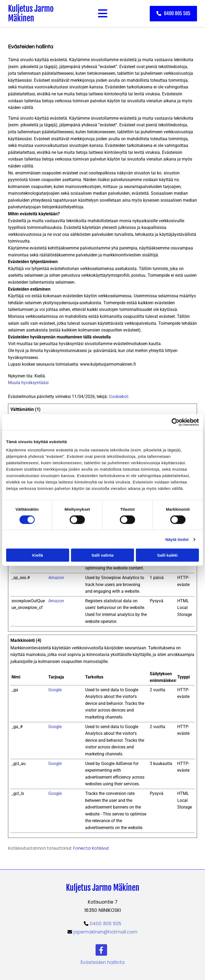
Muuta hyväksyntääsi (28, 383)
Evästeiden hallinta (103, 962)
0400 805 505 (105, 924)
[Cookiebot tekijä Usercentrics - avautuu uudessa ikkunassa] (176, 422)
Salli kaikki (167, 555)
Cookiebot (118, 397)
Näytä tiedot (177, 539)
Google (55, 690)
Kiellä (38, 555)
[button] (173, 13)
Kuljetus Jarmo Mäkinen (31, 13)
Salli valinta (103, 555)
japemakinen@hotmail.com (105, 932)
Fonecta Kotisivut (91, 848)
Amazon (56, 578)
